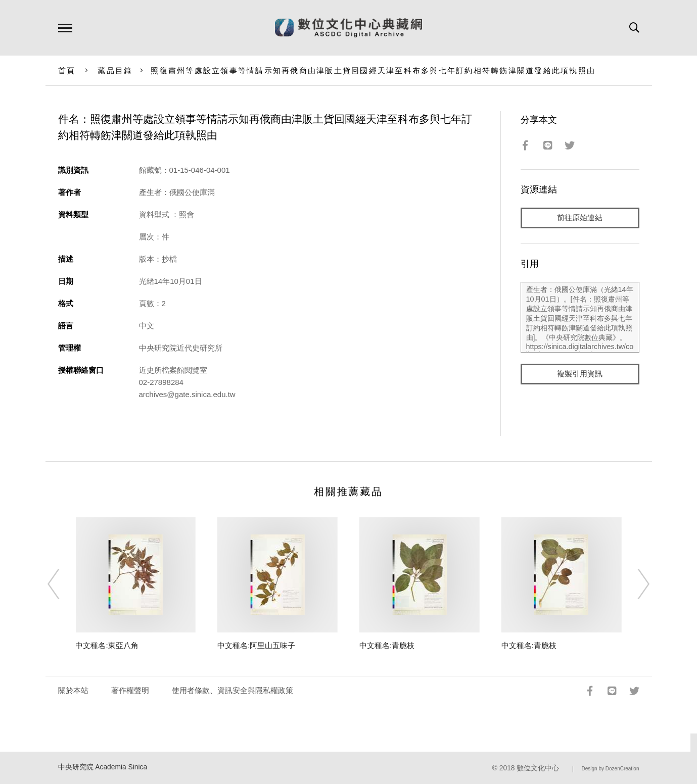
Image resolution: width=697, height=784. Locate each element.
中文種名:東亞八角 (107, 645)
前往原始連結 (580, 218)
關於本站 (73, 690)
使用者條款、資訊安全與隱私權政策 (233, 690)
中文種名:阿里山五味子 (256, 645)
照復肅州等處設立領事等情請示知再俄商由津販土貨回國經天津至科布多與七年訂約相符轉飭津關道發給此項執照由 (373, 70)
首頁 (67, 70)
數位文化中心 (538, 768)
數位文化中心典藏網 (348, 28)
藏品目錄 (115, 70)
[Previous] (63, 584)
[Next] (634, 584)
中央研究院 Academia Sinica (103, 767)
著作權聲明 (130, 690)
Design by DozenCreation (611, 769)
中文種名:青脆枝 (387, 645)
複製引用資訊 (580, 375)
